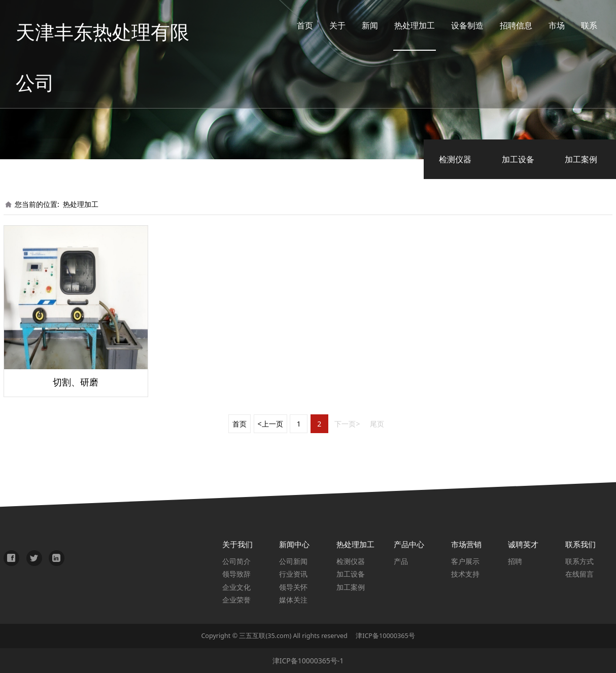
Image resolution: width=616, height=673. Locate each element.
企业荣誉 (236, 600)
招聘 (515, 561)
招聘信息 (508, 25)
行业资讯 (293, 574)
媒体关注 (293, 600)
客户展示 (465, 561)
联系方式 (579, 561)
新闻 (362, 25)
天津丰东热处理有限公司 (113, 25)
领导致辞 (236, 574)
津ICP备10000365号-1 (308, 661)
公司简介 (236, 561)
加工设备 (518, 159)
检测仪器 (455, 159)
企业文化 (236, 587)
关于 (330, 25)
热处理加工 (407, 25)
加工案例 (581, 159)
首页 (297, 25)
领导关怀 (293, 587)
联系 (581, 25)
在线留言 (579, 574)
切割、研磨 (76, 382)
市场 (549, 25)
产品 (401, 561)
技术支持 (465, 574)
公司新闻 (293, 561)
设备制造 (460, 25)
